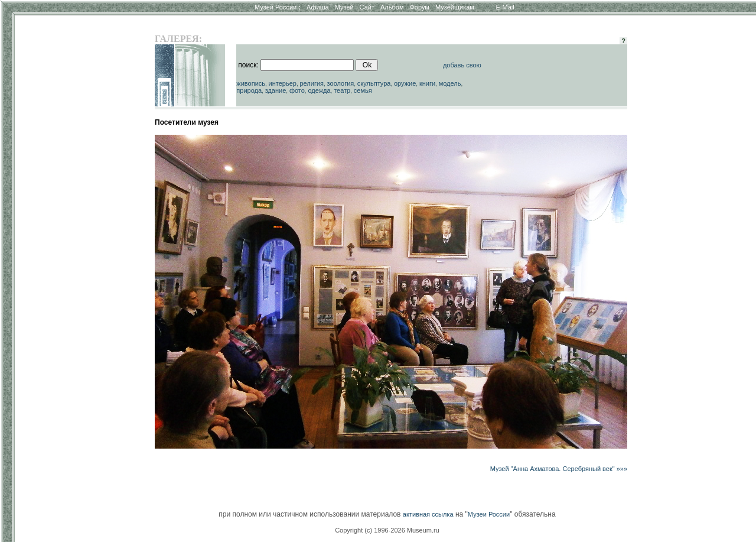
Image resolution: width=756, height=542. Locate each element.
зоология (341, 83)
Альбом (392, 7)
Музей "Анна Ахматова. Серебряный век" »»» (559, 469)
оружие (405, 83)
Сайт (367, 7)
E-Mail (505, 7)
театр (342, 90)
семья (363, 90)
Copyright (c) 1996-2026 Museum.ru (387, 530)
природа (249, 90)
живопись (251, 83)
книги (427, 83)
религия (312, 83)
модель (450, 83)
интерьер (283, 83)
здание (276, 90)
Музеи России (278, 7)
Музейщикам (455, 7)
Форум (419, 7)
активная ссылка (428, 514)
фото (297, 90)
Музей (344, 7)
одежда (319, 90)
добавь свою (462, 65)
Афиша (318, 7)
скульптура (374, 83)
